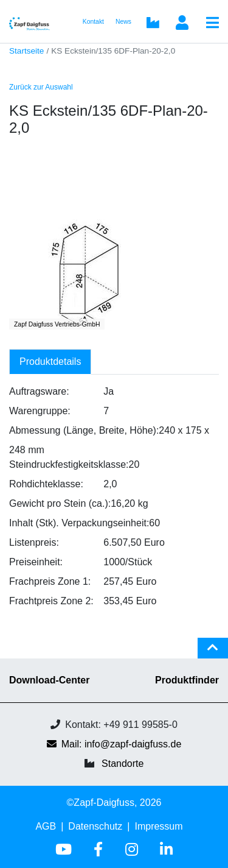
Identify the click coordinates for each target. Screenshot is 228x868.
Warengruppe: (40, 411)
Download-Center (49, 680)
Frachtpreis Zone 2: (51, 601)
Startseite (26, 51)
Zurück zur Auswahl (41, 87)
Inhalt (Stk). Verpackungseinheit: (79, 523)
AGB (46, 826)
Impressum (158, 826)
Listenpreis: (34, 542)
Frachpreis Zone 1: (50, 581)
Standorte (123, 764)
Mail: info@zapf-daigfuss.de (114, 744)
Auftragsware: (39, 391)
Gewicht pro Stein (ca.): (60, 503)
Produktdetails (50, 362)
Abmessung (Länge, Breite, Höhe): (84, 430)
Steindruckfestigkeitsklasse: (69, 464)
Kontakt (93, 22)
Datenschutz (95, 826)
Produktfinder (187, 680)
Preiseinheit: (36, 562)
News (123, 22)
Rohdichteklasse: (46, 484)
